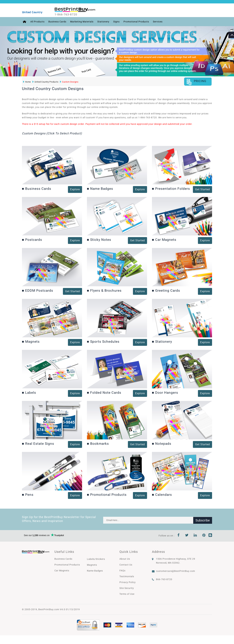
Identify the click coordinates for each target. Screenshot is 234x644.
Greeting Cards (166, 291)
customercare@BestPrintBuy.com (175, 571)
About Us (125, 559)
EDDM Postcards (38, 291)
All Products (37, 22)
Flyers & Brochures (104, 291)
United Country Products (45, 82)
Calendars (162, 494)
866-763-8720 (164, 579)
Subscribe (203, 520)
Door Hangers (165, 393)
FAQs (122, 570)
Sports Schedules (103, 342)
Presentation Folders (171, 189)
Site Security (127, 588)
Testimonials (127, 576)
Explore (75, 189)
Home (27, 82)
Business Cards (57, 22)
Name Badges (100, 189)
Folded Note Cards (104, 393)
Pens (28, 494)
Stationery (103, 22)
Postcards (32, 240)
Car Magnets (164, 240)
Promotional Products (136, 22)
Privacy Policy (128, 582)
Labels (29, 393)
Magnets (31, 342)
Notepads (162, 444)
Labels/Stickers (96, 559)
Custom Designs (69, 82)
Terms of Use (127, 594)
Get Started (72, 291)
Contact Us (126, 565)
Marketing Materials (81, 22)
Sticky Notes (99, 240)
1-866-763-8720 (67, 14)
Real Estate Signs (38, 444)
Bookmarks (98, 444)
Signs (116, 22)
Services (157, 22)
